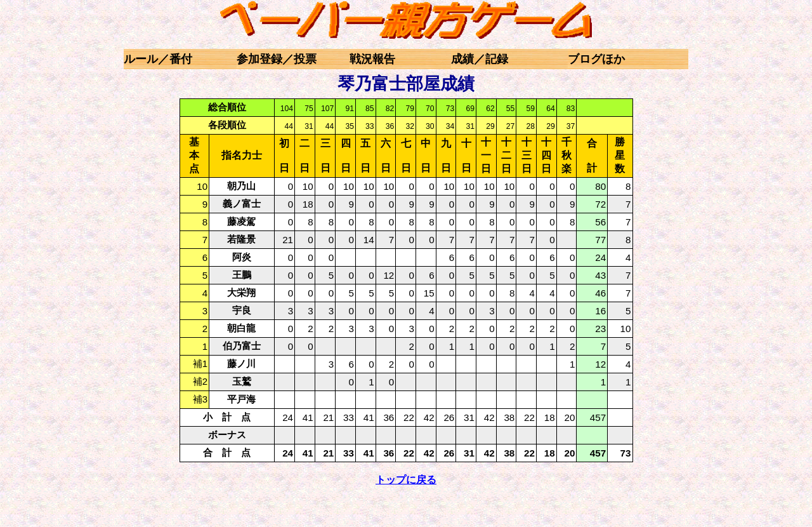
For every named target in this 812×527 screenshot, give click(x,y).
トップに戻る (406, 480)
